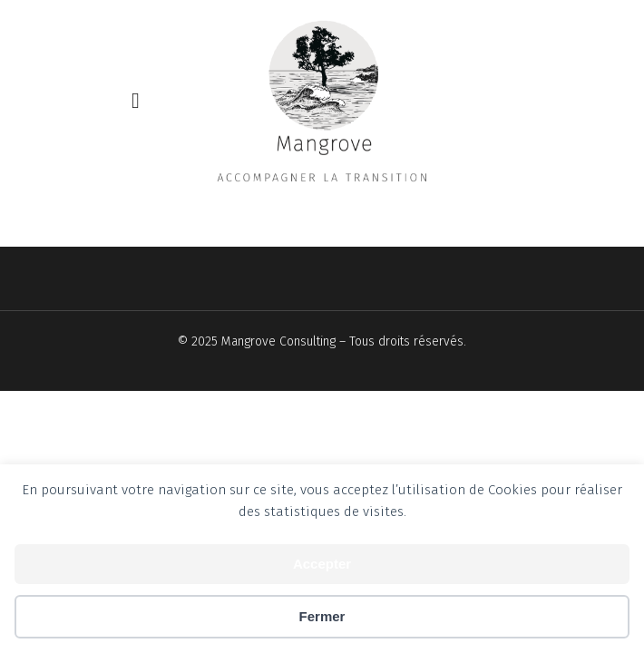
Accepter (322, 564)
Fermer (322, 616)
